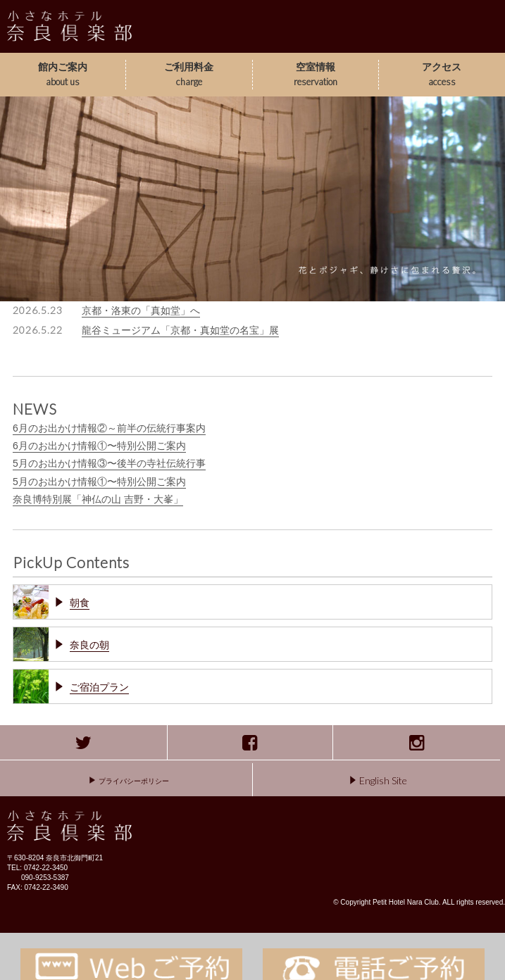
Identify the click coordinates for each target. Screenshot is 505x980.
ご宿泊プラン (99, 687)
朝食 (80, 603)
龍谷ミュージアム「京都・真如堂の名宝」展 (180, 330)
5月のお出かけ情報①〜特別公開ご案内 (99, 482)
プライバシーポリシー (129, 781)
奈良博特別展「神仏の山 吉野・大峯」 (98, 499)
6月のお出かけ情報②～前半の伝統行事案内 (109, 428)
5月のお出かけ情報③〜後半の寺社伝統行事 (109, 463)
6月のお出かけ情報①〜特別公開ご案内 (99, 446)
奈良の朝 (89, 645)
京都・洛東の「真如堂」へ (141, 310)
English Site (379, 780)
